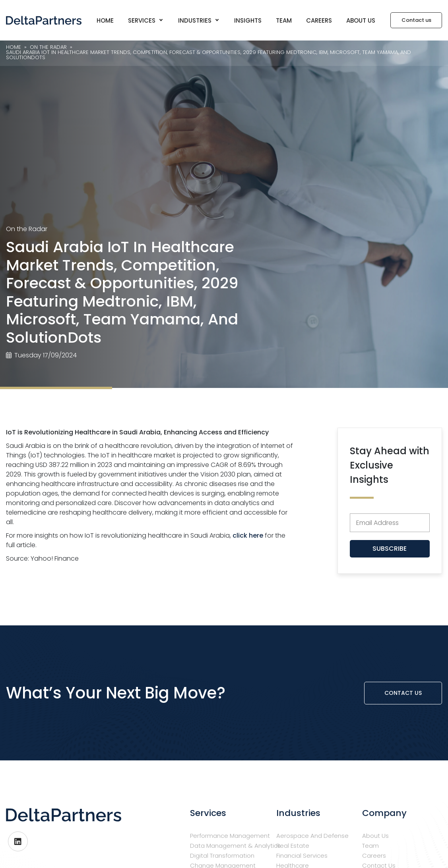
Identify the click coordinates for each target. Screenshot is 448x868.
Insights (248, 20)
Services (145, 20)
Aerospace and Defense (312, 836)
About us (361, 20)
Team (284, 20)
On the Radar (27, 229)
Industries (198, 20)
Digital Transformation (222, 855)
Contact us (403, 693)
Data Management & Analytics (235, 846)
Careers (319, 20)
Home (105, 20)
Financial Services (302, 855)
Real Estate (293, 846)
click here (248, 535)
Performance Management (230, 836)
